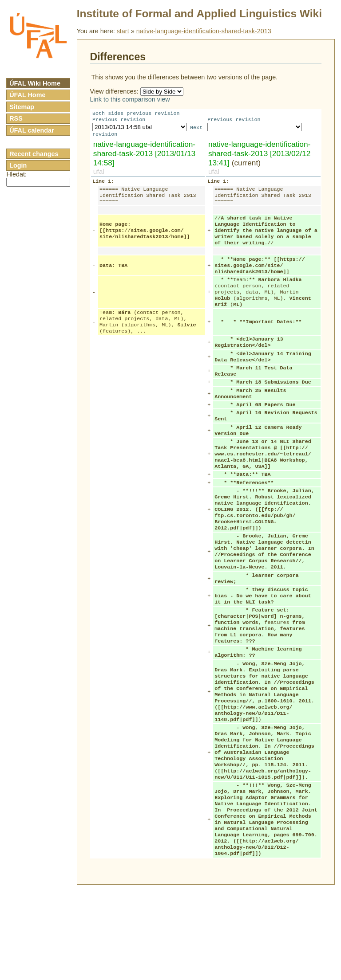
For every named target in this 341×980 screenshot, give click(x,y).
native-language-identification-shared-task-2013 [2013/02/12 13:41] (259, 156)
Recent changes (34, 154)
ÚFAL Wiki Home (35, 83)
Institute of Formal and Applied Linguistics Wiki (199, 14)
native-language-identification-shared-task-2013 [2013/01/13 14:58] (144, 156)
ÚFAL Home (27, 95)
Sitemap (22, 107)
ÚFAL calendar (32, 130)
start (123, 31)
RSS (16, 118)
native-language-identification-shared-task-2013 (204, 31)
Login (18, 165)
